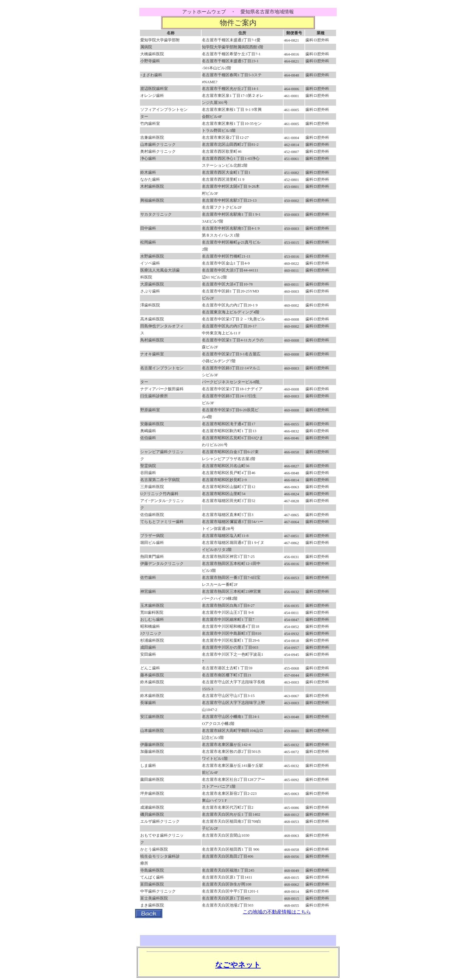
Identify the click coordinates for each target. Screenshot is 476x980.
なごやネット (238, 965)
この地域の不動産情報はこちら (277, 912)
